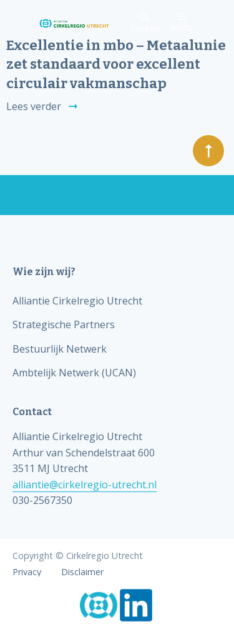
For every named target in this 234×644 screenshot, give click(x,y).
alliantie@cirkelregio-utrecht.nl (85, 485)
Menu (181, 22)
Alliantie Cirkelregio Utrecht (77, 301)
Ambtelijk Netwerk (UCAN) (74, 373)
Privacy (27, 572)
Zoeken (144, 23)
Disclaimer (82, 572)
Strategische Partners (64, 325)
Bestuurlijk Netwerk (60, 349)
